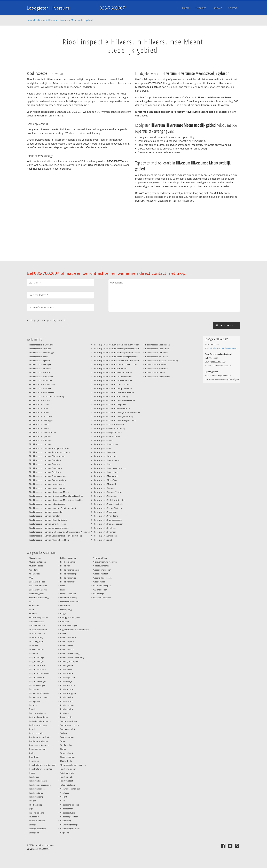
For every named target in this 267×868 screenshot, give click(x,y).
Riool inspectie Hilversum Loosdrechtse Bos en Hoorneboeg (55, 536)
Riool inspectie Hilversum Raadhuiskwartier (113, 372)
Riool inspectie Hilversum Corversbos (45, 468)
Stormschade (66, 761)
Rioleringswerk (67, 665)
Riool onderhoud (68, 685)
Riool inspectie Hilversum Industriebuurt (47, 504)
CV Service (34, 645)
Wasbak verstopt (101, 574)
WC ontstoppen (100, 590)
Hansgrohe (34, 761)
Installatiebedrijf (36, 797)
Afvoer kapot (35, 558)
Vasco (63, 801)
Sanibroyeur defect (69, 721)
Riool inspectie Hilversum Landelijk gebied (48, 524)
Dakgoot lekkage (36, 657)
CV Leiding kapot (37, 641)
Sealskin (64, 733)
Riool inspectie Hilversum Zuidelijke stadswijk (114, 416)
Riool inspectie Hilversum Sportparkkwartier (113, 388)
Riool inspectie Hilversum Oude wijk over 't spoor (115, 364)
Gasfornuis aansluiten (39, 717)
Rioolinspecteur (67, 705)
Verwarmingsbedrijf (69, 825)
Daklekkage (34, 689)
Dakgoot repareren (37, 669)
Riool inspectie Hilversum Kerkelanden (46, 512)
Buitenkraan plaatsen (38, 617)
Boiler (32, 602)
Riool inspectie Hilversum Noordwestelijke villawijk (116, 357)
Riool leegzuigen (68, 677)
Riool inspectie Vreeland (156, 364)
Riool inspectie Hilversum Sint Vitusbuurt (112, 384)
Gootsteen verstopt (38, 749)
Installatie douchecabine (40, 785)
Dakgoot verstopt (37, 677)
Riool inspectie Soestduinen (158, 345)
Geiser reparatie (36, 733)
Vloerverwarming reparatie (105, 562)
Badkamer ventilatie (38, 590)
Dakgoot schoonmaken (39, 673)
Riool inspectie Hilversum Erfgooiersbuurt (47, 476)
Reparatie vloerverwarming (72, 657)
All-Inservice (34, 574)
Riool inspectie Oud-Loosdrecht (108, 520)
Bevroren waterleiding (39, 598)
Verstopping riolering (70, 805)
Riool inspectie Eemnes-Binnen (43, 432)
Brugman (33, 614)
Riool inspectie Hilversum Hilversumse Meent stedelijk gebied (63, 20)
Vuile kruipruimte (101, 566)
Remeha (64, 633)
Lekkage (33, 825)
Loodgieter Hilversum (48, 8)
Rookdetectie (66, 717)
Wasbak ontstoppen (102, 570)
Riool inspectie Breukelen (40, 388)
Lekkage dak (35, 833)
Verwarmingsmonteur (70, 829)
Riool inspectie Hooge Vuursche (108, 432)
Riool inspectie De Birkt (39, 412)
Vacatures (65, 793)
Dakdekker (34, 653)
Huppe (32, 773)
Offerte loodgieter (68, 594)
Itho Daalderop (36, 805)
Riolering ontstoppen (70, 661)
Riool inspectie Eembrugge (41, 420)
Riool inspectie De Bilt (39, 408)
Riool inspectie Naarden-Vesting (108, 492)
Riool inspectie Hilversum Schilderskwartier (113, 377)
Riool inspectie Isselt (103, 448)
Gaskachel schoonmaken (40, 721)
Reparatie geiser (67, 641)
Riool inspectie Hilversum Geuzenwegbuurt (48, 480)
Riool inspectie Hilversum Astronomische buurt (50, 452)
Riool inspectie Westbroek (157, 369)
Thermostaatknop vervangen (73, 765)
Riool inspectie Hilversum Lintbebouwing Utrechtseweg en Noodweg (59, 532)
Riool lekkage (66, 681)
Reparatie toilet (67, 649)
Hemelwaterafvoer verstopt (41, 769)
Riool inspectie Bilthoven (40, 369)
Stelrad (63, 749)
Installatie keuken (37, 789)
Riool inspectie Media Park (105, 480)
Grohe (32, 753)
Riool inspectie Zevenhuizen (158, 377)
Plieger (63, 614)
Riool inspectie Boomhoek (41, 380)
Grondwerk (34, 757)
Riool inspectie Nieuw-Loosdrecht (108, 504)
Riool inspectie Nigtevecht (105, 512)
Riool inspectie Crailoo (39, 404)
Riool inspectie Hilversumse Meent (109, 424)
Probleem (65, 622)
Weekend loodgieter (102, 598)
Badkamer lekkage (37, 582)
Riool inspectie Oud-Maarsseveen (108, 524)
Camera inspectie (37, 622)
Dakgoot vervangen (38, 681)
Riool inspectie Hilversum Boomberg (45, 460)
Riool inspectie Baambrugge (41, 353)
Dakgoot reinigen (37, 661)
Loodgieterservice (68, 578)
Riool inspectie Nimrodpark (106, 516)
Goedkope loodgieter (38, 741)
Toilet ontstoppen (68, 769)
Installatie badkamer (38, 781)
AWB (31, 578)
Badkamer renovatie (38, 586)
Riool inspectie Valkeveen (156, 357)
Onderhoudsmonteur (70, 602)
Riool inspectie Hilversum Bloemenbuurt (47, 456)
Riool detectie (66, 669)
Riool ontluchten (68, 689)
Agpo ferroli (34, 570)
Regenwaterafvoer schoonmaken (75, 630)
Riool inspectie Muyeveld (105, 484)
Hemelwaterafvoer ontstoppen (43, 765)
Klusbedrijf (34, 817)
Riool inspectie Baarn (38, 357)
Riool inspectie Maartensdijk (106, 476)
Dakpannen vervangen (39, 697)
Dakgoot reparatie (37, 665)
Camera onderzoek (37, 625)
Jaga (31, 809)
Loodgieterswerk (68, 582)
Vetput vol (65, 833)
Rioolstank (65, 713)
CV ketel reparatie (37, 633)
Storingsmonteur (68, 757)
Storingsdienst (67, 753)
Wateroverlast (99, 582)
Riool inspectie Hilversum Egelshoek (45, 472)
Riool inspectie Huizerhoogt (106, 444)
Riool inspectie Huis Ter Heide (107, 436)
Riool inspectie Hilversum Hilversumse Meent (49, 492)
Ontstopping (66, 610)
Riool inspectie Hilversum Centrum (44, 464)
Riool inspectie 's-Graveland (41, 345)
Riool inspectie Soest (103, 540)
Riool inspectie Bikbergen (40, 364)
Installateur (34, 777)
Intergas (33, 801)
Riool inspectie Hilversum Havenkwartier (47, 484)
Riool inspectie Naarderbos (105, 496)
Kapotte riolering (37, 813)
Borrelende (34, 606)
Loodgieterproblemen (70, 570)
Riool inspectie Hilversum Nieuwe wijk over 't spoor (116, 345)
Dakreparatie (35, 701)
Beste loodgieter (36, 594)
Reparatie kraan (67, 645)
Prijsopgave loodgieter (70, 617)
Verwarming (66, 821)
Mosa (63, 586)
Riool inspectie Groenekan (41, 440)
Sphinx (63, 741)
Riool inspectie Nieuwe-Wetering (108, 508)
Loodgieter (65, 566)
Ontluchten (65, 606)
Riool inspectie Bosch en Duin (42, 384)
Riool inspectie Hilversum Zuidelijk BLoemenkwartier (117, 412)
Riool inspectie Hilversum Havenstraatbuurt (48, 488)
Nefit (62, 590)
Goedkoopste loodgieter (40, 737)
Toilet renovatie (67, 773)
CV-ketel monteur (37, 649)
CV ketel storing (36, 637)
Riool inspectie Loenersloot (106, 472)
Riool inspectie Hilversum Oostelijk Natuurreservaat (116, 361)
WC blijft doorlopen (102, 586)
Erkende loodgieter (37, 713)
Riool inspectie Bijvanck (40, 361)
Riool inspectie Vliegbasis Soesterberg (162, 361)
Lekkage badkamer (37, 829)
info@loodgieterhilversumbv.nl (223, 348)
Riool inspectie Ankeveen (40, 349)
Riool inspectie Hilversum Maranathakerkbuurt (50, 540)
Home (30, 20)
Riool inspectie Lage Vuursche (107, 460)
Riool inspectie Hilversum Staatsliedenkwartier (114, 392)
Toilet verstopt (67, 781)
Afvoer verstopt (36, 566)
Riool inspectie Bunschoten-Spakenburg (47, 396)
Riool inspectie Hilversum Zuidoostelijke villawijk (115, 420)
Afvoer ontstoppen (37, 562)
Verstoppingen (67, 809)
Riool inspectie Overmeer (105, 532)
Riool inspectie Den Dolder (41, 416)
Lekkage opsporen (68, 558)
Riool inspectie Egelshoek (40, 436)
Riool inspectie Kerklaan (104, 452)
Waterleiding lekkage (102, 578)
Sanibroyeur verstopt (70, 725)
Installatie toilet (36, 793)
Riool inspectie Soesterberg (157, 349)
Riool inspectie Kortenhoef (105, 456)
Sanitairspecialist (68, 729)
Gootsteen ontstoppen (39, 745)
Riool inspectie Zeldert (155, 372)
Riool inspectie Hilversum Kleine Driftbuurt (48, 520)
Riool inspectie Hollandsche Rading (109, 428)
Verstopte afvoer (68, 813)
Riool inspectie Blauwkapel (41, 377)
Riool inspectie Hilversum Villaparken (110, 404)
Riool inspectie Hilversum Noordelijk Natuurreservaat (117, 353)
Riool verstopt (66, 701)
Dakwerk (33, 705)
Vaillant (64, 797)
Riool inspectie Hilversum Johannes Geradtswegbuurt (53, 508)
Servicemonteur (67, 737)
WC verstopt (99, 594)
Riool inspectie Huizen (103, 440)
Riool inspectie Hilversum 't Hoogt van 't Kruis (49, 448)
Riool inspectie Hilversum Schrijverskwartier (113, 380)
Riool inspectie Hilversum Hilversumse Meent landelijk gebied (56, 496)
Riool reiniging (67, 697)
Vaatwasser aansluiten (70, 789)
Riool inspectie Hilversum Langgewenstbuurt (49, 528)
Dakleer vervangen (37, 685)
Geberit (32, 729)
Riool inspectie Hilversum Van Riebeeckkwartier (115, 400)
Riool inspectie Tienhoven (157, 353)
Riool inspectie (67, 673)
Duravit (32, 709)
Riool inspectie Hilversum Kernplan (45, 516)
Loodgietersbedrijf (68, 574)
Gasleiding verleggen (38, 725)
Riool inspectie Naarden (104, 488)
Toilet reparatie (67, 777)
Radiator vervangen (69, 625)
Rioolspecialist (67, 709)
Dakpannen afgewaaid (39, 693)
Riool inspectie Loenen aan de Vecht (110, 468)
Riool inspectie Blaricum (40, 372)
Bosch (32, 610)
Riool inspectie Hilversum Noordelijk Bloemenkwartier (117, 349)
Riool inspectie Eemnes (39, 428)
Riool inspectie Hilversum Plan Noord (110, 369)
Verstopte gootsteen (69, 817)
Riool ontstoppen (68, 693)
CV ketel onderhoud (38, 630)
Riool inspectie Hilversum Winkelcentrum (112, 408)
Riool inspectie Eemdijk (39, 424)
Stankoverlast (66, 745)
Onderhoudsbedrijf (69, 598)
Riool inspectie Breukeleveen (42, 392)
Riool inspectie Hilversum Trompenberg (111, 396)
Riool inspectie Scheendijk (105, 536)
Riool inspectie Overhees (105, 528)
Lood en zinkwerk (68, 562)
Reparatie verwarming (70, 653)
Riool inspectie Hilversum (40, 444)
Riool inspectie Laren (103, 464)
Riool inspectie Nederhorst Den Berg (110, 500)
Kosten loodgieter (37, 821)
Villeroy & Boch (100, 558)
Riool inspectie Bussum (39, 400)
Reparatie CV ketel (68, 637)
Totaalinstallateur (68, 785)
